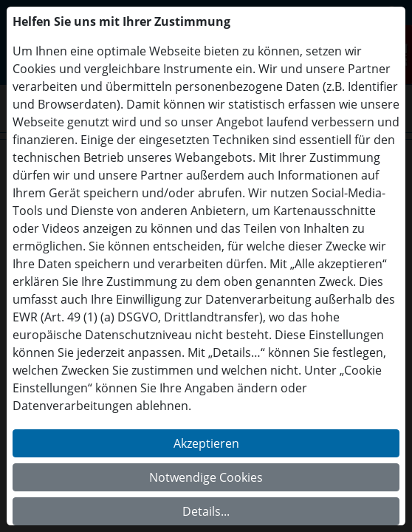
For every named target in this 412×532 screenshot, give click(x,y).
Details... (206, 511)
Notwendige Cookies (206, 477)
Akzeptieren (206, 443)
